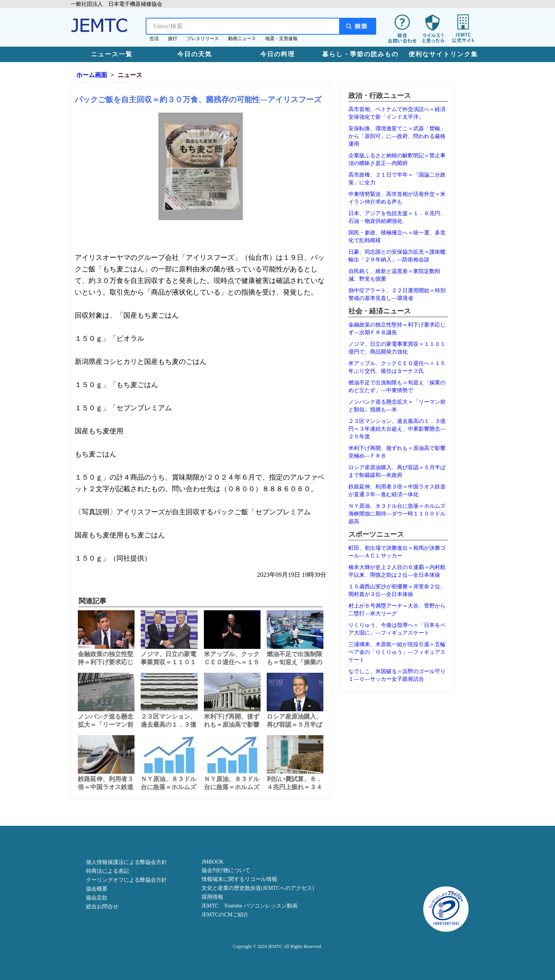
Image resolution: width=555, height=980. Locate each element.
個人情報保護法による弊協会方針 (126, 862)
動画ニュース (242, 39)
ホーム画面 (92, 75)
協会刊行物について (226, 870)
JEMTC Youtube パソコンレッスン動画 (250, 906)
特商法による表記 (108, 871)
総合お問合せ (102, 907)
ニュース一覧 (112, 54)
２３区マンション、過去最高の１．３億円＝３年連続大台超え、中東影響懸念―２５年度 (397, 429)
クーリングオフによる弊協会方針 (126, 880)
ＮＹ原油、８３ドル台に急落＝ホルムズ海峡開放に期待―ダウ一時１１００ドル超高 (397, 514)
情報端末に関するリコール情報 (239, 879)
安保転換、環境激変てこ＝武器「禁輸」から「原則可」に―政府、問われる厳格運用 (397, 136)
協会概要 (97, 889)
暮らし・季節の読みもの (360, 54)
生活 (154, 39)
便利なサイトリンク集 (443, 54)
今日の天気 (195, 54)
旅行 (173, 39)
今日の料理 (277, 54)
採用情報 (212, 897)
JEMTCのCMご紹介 (225, 915)
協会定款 (97, 898)
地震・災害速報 (281, 39)
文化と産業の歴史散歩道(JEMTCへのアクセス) (258, 888)
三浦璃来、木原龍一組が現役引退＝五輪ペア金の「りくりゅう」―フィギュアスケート (397, 652)
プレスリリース (203, 39)
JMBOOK (213, 862)
